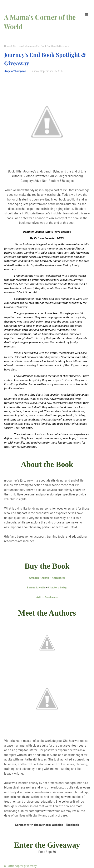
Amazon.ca (58, 578)
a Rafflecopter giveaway (20, 866)
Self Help (18, 46)
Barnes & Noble (36, 587)
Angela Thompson (15, 71)
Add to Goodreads (47, 597)
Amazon (34, 578)
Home (7, 46)
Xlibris (45, 578)
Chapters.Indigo (58, 587)
